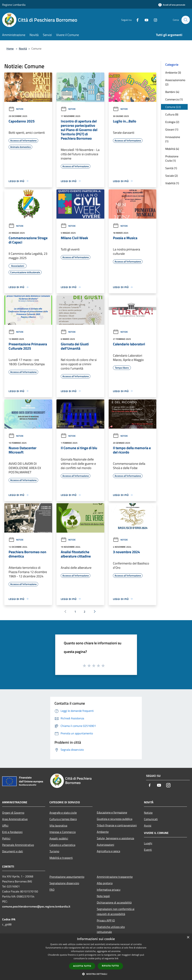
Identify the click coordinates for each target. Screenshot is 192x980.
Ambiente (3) (173, 73)
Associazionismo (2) (175, 82)
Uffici (5, 825)
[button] (96, 974)
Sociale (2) (171, 176)
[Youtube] (145, 20)
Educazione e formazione (112, 812)
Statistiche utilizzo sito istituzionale (111, 929)
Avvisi (148, 825)
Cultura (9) (172, 114)
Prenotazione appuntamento (67, 877)
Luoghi (148, 843)
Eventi (148, 850)
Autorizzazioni (106, 845)
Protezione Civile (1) (172, 158)
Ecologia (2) (172, 122)
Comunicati (151, 819)
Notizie (16, 109)
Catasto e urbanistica (62, 845)
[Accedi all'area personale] (172, 5)
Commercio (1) (174, 99)
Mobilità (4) (172, 149)
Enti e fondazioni (12, 832)
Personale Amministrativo (18, 845)
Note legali (103, 896)
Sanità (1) (171, 168)
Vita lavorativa (58, 825)
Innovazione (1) (173, 139)
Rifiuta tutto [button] (110, 966)
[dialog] (96, 957)
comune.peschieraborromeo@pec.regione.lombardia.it (36, 906)
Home (10, 49)
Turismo (54, 851)
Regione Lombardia (14, 5)
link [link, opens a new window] (117, 958)
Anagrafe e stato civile (63, 813)
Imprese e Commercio (63, 832)
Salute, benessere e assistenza (115, 838)
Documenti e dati (13, 851)
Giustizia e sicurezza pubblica (115, 819)
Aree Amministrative (15, 819)
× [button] (188, 937)
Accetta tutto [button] (82, 966)
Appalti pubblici (59, 838)
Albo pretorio (105, 883)
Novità (23, 49)
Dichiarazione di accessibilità (114, 902)
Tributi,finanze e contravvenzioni (117, 825)
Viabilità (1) (172, 183)
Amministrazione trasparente (115, 877)
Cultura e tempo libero (63, 819)
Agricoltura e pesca (108, 851)
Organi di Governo (13, 813)
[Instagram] (154, 20)
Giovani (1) (172, 129)
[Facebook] (136, 20)
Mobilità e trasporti (61, 858)
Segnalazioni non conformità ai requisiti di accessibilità (116, 911)
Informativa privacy (109, 890)
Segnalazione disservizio (64, 883)
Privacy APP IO (106, 920)
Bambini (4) (172, 92)
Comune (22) (173, 107)
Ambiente (103, 832)
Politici (6, 838)
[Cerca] (186, 20)
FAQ (52, 890)
